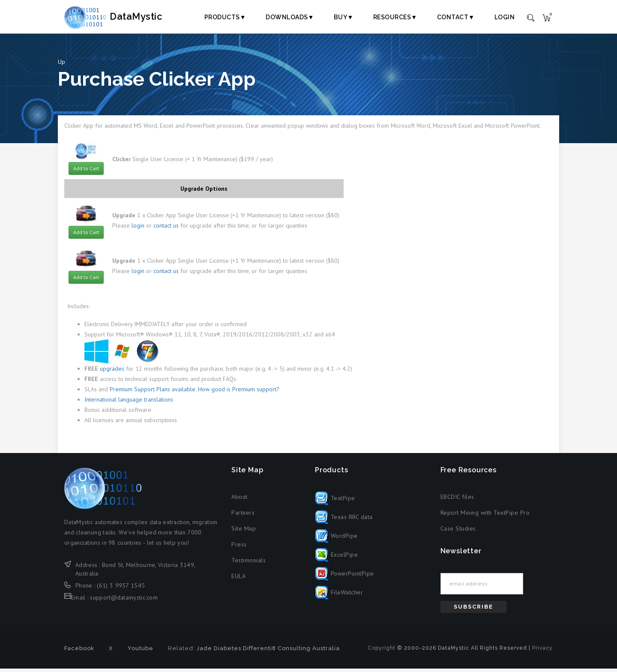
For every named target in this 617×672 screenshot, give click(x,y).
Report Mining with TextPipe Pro (485, 516)
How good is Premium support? (239, 393)
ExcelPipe (336, 558)
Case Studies (458, 532)
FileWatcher (339, 596)
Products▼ (225, 17)
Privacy (542, 651)
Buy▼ (344, 17)
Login (505, 17)
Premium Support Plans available (153, 393)
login (138, 229)
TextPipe (335, 501)
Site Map (244, 532)
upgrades (112, 372)
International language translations (129, 403)
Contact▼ (456, 17)
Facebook (79, 652)
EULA (238, 580)
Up (61, 65)
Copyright (382, 651)
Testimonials (249, 564)
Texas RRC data (344, 520)
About (240, 501)
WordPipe (336, 539)
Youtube (141, 652)
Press (239, 548)
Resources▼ (395, 17)
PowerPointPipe (344, 577)
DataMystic (123, 17)
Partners (243, 516)
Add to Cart (86, 172)
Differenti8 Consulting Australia (291, 652)
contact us (166, 229)
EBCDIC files (457, 501)
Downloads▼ (290, 17)
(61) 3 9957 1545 (121, 589)
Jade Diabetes (219, 652)
